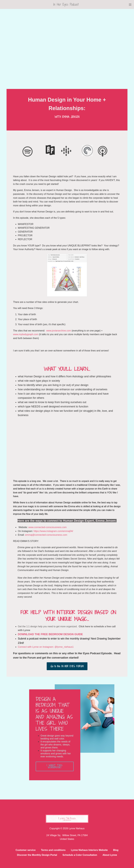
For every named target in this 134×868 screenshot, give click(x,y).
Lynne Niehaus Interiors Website (89, 850)
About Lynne (110, 855)
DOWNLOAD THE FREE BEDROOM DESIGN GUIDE (50, 634)
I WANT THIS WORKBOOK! (55, 766)
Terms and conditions (53, 850)
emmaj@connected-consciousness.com (46, 535)
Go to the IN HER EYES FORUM (67, 666)
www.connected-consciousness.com (48, 527)
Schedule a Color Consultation (80, 855)
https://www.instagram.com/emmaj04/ (53, 531)
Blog (116, 850)
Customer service (26, 850)
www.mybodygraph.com (26, 334)
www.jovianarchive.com (59, 331)
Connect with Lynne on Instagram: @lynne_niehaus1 (46, 647)
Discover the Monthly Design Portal (37, 855)
